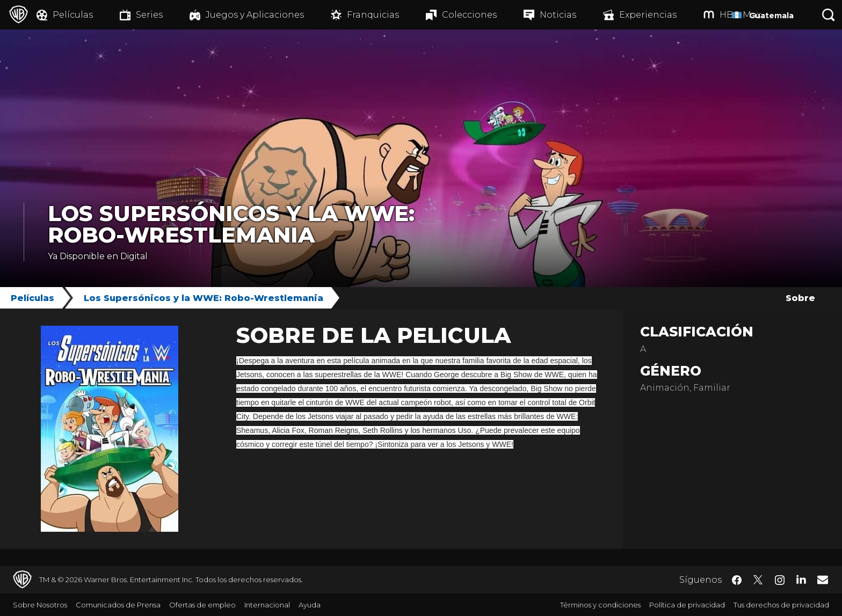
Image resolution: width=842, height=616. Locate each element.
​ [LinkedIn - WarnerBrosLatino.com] (801, 579)
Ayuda (310, 605)
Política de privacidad (687, 605)
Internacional (267, 605)
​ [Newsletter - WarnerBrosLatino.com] (823, 580)
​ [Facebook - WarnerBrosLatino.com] (737, 580)
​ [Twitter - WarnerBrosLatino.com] (758, 580)
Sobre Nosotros (40, 605)
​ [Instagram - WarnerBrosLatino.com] (780, 580)
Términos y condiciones (600, 605)
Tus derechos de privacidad (781, 605)
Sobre (800, 298)
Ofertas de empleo (202, 605)
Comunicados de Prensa (118, 605)
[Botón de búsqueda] (829, 15)
